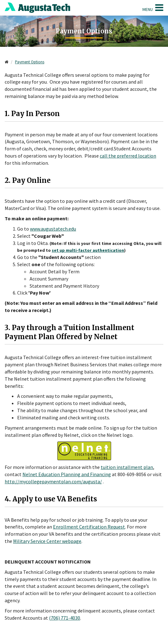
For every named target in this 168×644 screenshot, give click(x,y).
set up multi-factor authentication (88, 250)
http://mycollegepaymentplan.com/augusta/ (53, 481)
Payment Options (30, 62)
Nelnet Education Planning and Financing (67, 474)
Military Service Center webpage (47, 541)
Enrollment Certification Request (89, 527)
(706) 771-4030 (65, 618)
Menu (153, 7)
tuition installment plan (127, 467)
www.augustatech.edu (53, 229)
